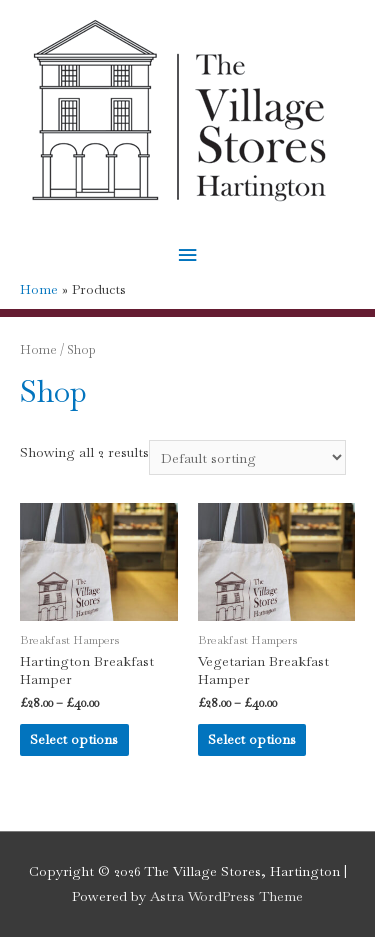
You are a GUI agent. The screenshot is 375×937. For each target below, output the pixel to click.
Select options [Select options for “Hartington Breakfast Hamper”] (74, 739)
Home (38, 349)
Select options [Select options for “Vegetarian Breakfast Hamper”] (252, 739)
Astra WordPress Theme (226, 896)
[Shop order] (247, 458)
